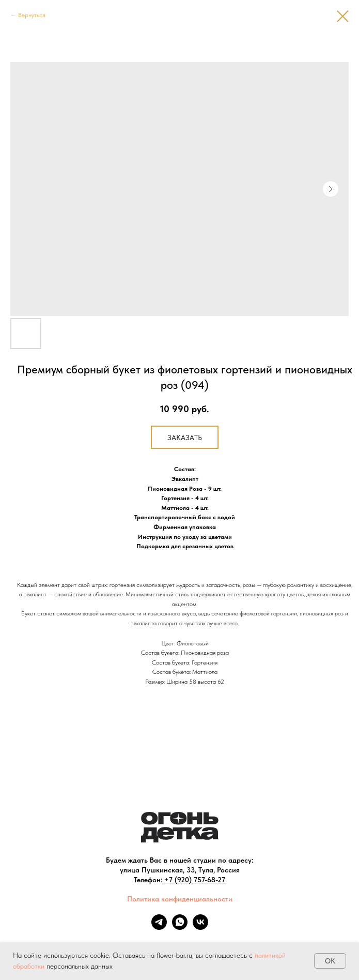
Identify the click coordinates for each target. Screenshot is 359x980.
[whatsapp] (180, 927)
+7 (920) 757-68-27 (195, 880)
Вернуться (32, 15)
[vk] (200, 927)
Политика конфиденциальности (180, 899)
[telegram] (159, 927)
